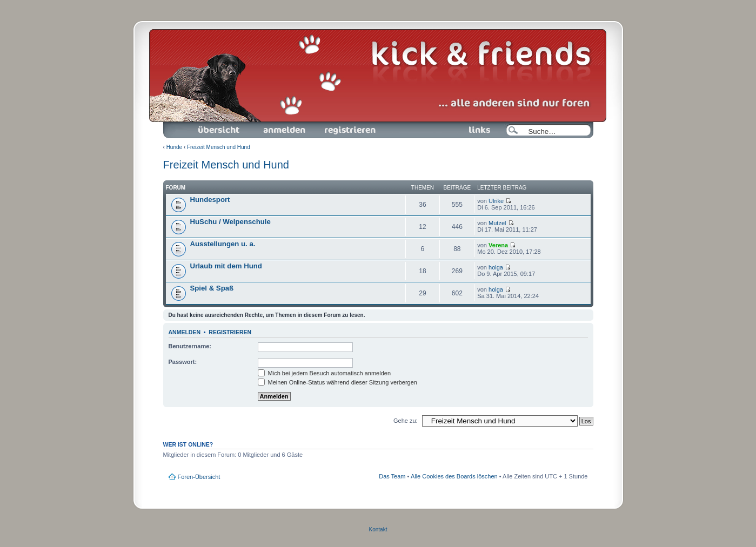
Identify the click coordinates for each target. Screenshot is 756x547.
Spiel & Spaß (212, 288)
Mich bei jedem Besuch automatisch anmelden (325, 373)
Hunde (174, 147)
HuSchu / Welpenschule (230, 222)
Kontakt (378, 529)
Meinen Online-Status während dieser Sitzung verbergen (337, 382)
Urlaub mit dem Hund (226, 266)
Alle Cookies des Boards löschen (454, 476)
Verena (498, 245)
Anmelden (284, 130)
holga (496, 267)
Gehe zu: (406, 421)
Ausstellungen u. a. (223, 244)
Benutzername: (190, 346)
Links (475, 130)
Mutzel (497, 223)
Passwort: (183, 362)
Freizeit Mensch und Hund (219, 147)
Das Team (392, 476)
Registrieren (349, 130)
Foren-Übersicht (219, 130)
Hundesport (210, 200)
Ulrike (496, 201)
